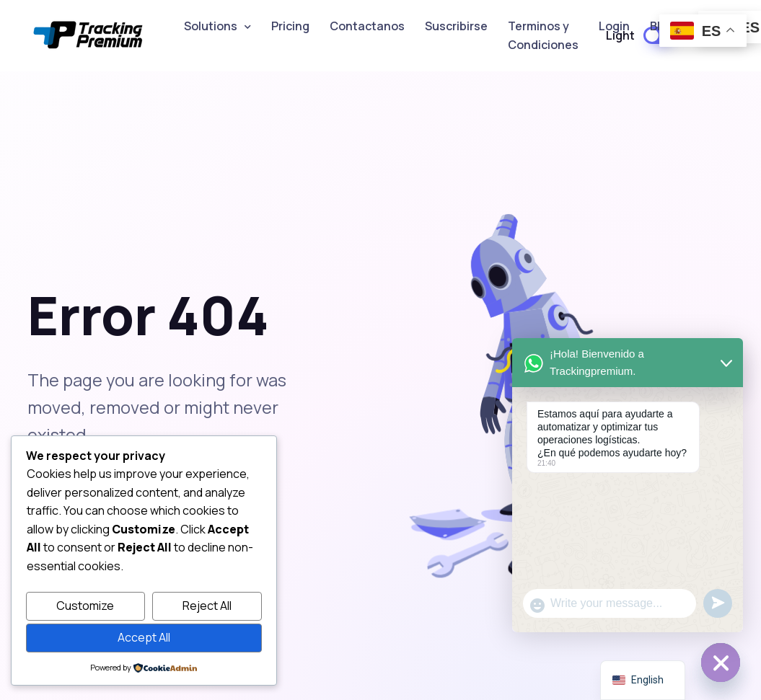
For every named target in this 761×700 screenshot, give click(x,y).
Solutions (211, 26)
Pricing (290, 26)
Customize (85, 606)
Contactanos (367, 26)
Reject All (207, 606)
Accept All (144, 637)
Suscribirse (456, 26)
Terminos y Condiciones (543, 35)
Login (614, 26)
